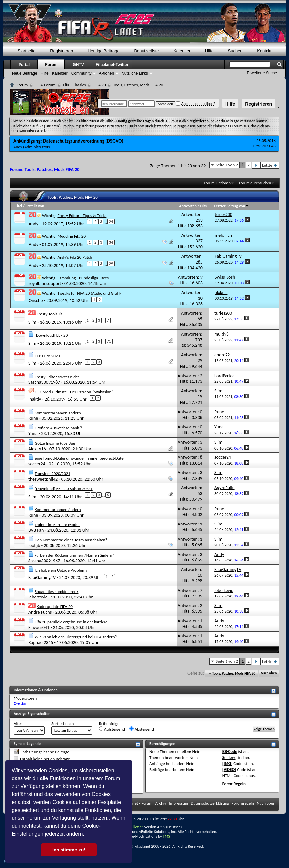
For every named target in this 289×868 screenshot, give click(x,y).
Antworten (188, 206)
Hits (204, 206)
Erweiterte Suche (262, 73)
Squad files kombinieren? (57, 591)
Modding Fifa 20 (71, 236)
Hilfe (230, 104)
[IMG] (227, 763)
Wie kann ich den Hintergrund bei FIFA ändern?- (77, 637)
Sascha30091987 (44, 382)
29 (111, 264)
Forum (51, 65)
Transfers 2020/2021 (53, 473)
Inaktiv (35, 399)
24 (111, 222)
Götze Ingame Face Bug (55, 443)
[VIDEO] (229, 769)
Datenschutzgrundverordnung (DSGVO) (83, 141)
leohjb (34, 545)
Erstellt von (35, 206)
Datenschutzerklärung (210, 803)
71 (109, 341)
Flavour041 (39, 627)
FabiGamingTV (42, 578)
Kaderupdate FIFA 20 (55, 607)
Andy (18, 147)
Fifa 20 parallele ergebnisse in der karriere (71, 622)
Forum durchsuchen (255, 183)
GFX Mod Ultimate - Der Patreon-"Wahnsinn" (74, 392)
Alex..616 (37, 449)
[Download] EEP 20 (51, 335)
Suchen (235, 51)
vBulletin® (135, 827)
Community (82, 73)
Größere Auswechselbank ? (58, 428)
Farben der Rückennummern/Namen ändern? (75, 555)
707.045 (269, 146)
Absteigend (142, 729)
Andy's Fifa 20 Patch (75, 257)
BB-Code (230, 752)
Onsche (36, 300)
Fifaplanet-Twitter (112, 65)
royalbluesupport (45, 284)
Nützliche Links (135, 73)
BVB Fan (36, 530)
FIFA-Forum (45, 85)
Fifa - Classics (75, 85)
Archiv (161, 803)
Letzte (270, 165)
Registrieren (259, 104)
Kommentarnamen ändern (58, 413)
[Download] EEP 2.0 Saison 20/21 (64, 489)
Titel (19, 206)
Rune (33, 418)
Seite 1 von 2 (227, 165)
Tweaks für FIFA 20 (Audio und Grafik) (90, 293)
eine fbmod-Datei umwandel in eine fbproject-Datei (80, 458)
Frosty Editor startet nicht (57, 377)
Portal (24, 65)
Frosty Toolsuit (49, 314)
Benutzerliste (146, 51)
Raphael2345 (41, 643)
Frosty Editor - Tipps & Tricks (82, 216)
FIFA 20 (100, 85)
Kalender (182, 51)
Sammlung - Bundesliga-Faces (83, 278)
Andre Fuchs (40, 612)
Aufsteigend (112, 729)
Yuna (33, 434)
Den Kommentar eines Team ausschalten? (71, 540)
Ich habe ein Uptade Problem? (61, 570)
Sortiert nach (62, 723)
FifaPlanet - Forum (137, 803)
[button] (87, 835)
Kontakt (264, 51)
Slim (32, 322)
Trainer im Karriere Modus (58, 525)
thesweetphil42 (43, 479)
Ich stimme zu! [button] (69, 850)
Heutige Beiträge (104, 51)
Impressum (179, 803)
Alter (18, 723)
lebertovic (38, 597)
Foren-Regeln (234, 784)
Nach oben (269, 674)
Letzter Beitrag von (232, 206)
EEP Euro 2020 (47, 356)
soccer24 (37, 464)
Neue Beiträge (25, 73)
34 (111, 242)
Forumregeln (243, 803)
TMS (166, 836)
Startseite (27, 51)
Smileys (229, 758)
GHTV (78, 65)
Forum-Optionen (217, 183)
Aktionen (106, 73)
